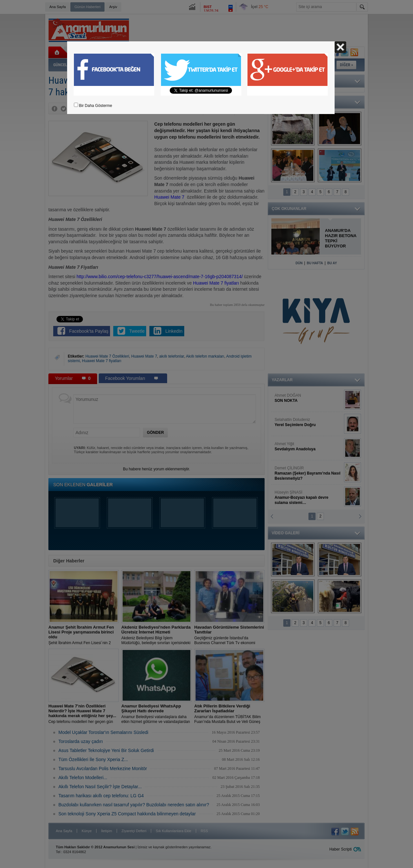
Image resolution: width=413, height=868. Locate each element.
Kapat (340, 47)
